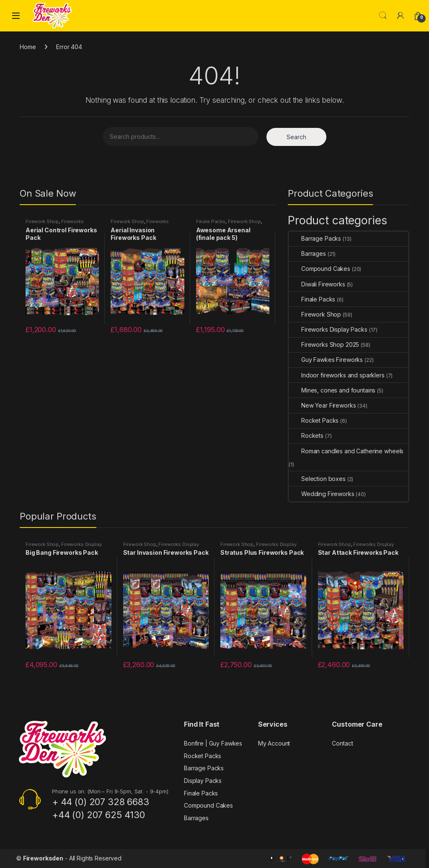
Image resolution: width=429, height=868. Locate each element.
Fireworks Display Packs (55, 224)
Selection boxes (317, 479)
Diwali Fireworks (317, 284)
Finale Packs (211, 221)
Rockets (306, 435)
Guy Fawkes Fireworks (326, 360)
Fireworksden (43, 858)
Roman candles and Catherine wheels (346, 451)
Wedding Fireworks (322, 494)
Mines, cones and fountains (332, 390)
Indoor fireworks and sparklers (337, 375)
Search (383, 16)
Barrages (307, 253)
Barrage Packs (315, 238)
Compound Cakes (319, 269)
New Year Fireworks (322, 405)
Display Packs (203, 781)
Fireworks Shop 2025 (324, 344)
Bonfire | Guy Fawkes (213, 743)
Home (28, 47)
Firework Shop (42, 221)
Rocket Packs (314, 420)
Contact (342, 743)
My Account (274, 743)
